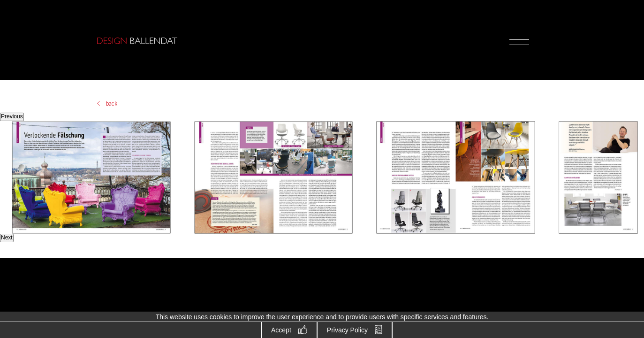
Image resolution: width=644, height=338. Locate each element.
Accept (281, 330)
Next (7, 238)
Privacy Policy (347, 330)
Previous (12, 116)
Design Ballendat (137, 41)
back (111, 104)
